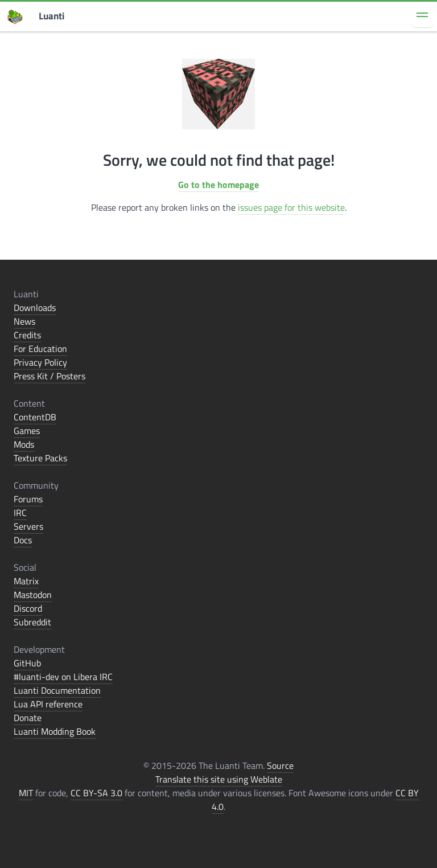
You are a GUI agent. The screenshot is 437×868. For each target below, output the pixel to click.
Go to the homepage (218, 185)
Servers (28, 526)
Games (27, 431)
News (24, 321)
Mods (24, 444)
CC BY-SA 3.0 (96, 793)
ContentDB (35, 417)
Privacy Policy (40, 362)
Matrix (26, 581)
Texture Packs (40, 458)
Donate (28, 718)
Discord (28, 608)
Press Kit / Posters (50, 376)
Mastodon (33, 595)
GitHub (27, 663)
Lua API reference (48, 704)
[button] (422, 17)
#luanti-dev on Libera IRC (63, 677)
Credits (27, 335)
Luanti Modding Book (55, 731)
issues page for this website (291, 207)
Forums (28, 499)
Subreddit (32, 622)
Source (280, 765)
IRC (20, 513)
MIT (26, 793)
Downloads (35, 308)
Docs (23, 540)
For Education (40, 349)
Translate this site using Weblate (219, 779)
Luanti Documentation (57, 690)
